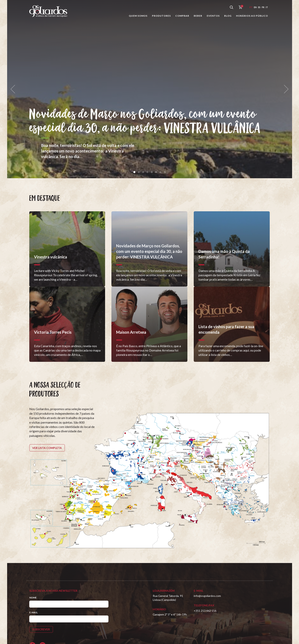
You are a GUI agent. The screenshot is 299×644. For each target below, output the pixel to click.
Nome (33, 598)
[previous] (14, 89)
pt (251, 7)
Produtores (161, 16)
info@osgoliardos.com (207, 596)
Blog (228, 16)
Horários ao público (252, 16)
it (267, 7)
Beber (198, 16)
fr (263, 7)
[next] (285, 89)
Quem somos (138, 16)
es (259, 7)
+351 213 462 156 (205, 611)
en (255, 7)
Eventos (213, 16)
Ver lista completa (47, 448)
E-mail (33, 612)
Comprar (182, 16)
